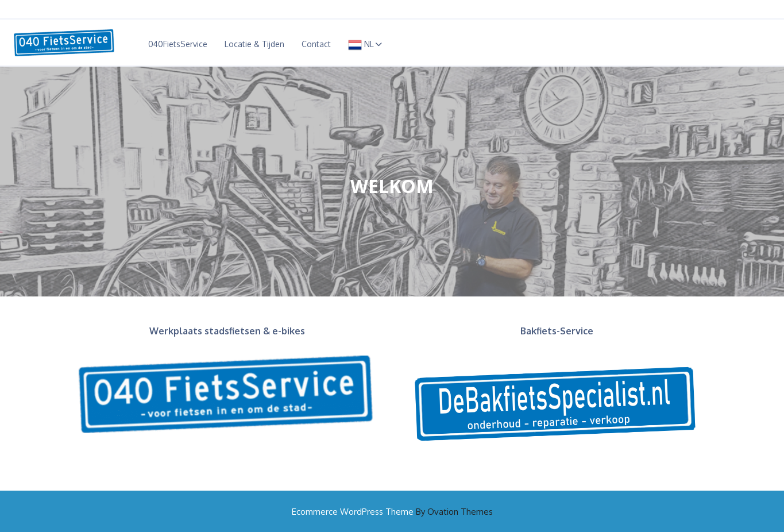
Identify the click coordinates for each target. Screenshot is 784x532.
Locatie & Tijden (254, 44)
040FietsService (178, 44)
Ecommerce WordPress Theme (392, 512)
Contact (316, 44)
